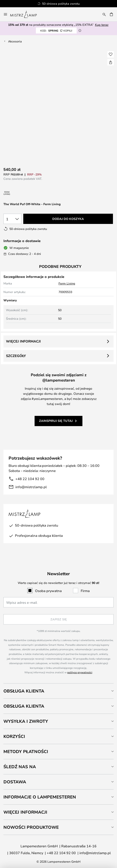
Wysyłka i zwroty (26, 721)
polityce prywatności (80, 672)
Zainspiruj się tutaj (56, 421)
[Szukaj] (104, 14)
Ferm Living (67, 283)
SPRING (56, 30)
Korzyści (14, 736)
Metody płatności (26, 751)
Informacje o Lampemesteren (40, 797)
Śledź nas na (20, 767)
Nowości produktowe (31, 827)
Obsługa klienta (24, 691)
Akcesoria (15, 41)
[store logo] (26, 14)
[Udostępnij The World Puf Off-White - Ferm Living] (111, 62)
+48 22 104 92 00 (30, 479)
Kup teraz (102, 25)
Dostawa (15, 782)
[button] (111, 54)
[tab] (58, 691)
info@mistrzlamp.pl (31, 487)
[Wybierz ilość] (12, 219)
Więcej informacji (23, 341)
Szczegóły (16, 356)
